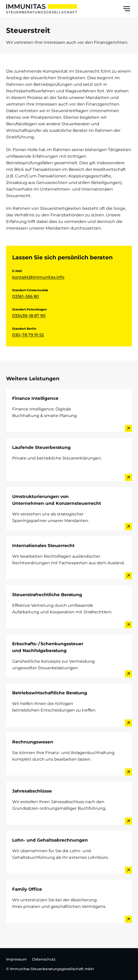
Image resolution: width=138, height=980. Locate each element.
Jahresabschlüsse (32, 791)
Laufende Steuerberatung (41, 447)
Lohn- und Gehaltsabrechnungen (50, 840)
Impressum (16, 959)
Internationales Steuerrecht (43, 546)
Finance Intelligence (35, 398)
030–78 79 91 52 (28, 335)
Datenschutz (44, 959)
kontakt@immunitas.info (38, 277)
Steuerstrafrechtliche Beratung (47, 595)
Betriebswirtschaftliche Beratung (50, 693)
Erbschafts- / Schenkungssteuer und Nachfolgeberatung (48, 647)
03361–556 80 (26, 296)
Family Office (27, 889)
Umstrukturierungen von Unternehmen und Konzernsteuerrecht (57, 500)
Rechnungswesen (33, 742)
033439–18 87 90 (29, 316)
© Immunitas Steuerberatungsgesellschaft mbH (50, 969)
